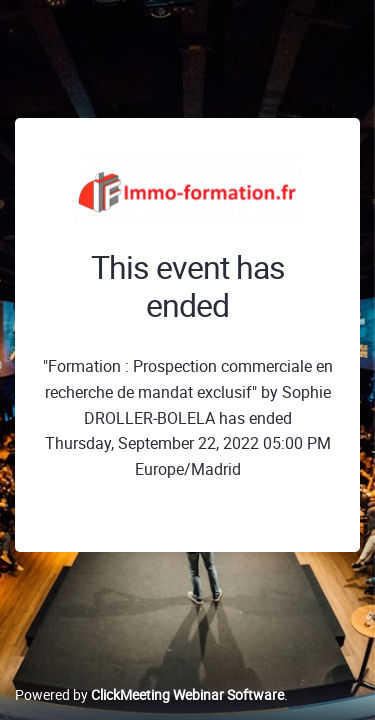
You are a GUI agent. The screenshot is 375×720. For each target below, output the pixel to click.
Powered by (149, 694)
